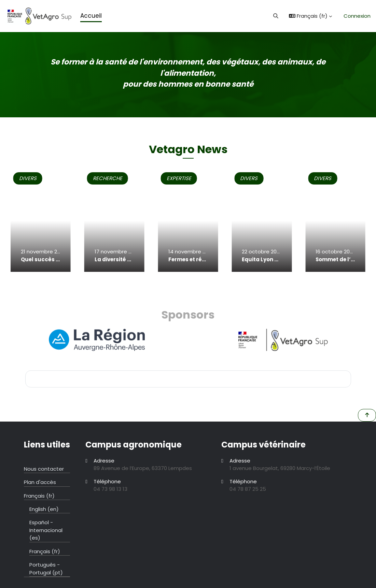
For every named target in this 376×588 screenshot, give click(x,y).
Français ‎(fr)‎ (39, 496)
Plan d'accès (40, 482)
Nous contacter (44, 469)
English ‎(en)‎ (44, 509)
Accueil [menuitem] (91, 16)
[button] (276, 16)
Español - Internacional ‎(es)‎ (46, 530)
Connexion (357, 16)
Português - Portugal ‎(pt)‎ (46, 568)
